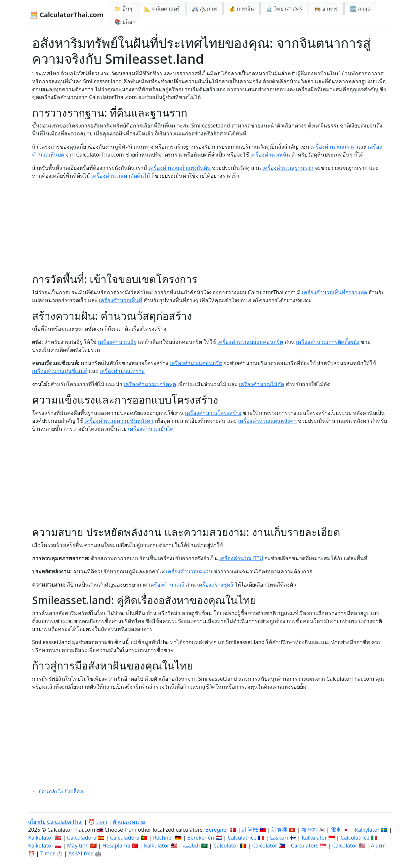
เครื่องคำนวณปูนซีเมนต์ (60, 371)
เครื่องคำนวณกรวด (333, 147)
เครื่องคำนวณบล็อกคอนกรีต (250, 342)
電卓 (336, 830)
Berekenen (201, 838)
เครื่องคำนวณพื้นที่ (121, 300)
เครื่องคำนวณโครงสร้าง (213, 413)
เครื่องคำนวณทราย (122, 371)
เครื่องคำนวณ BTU (241, 558)
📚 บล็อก (125, 22)
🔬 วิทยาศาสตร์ (284, 9)
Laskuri (279, 838)
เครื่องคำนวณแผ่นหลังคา (267, 421)
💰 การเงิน (241, 9)
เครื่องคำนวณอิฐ (117, 342)
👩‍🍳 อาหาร (326, 9)
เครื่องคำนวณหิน (270, 155)
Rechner (163, 838)
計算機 (250, 830)
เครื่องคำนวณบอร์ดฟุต (150, 384)
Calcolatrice (355, 838)
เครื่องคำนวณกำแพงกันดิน (180, 168)
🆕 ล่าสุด (360, 9)
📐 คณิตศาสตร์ (162, 9)
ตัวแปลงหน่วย (129, 822)
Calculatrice (242, 838)
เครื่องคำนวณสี (167, 585)
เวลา (102, 822)
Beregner (217, 830)
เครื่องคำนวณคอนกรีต (196, 363)
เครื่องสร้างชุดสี (215, 585)
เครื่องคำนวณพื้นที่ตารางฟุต (335, 292)
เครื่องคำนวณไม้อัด (261, 384)
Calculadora (82, 838)
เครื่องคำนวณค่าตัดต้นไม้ (121, 176)
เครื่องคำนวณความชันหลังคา (119, 421)
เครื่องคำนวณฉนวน (189, 571)
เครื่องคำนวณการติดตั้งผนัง (328, 342)
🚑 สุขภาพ (204, 9)
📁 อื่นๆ (123, 9)
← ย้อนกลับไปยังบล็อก (58, 791)
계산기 (309, 830)
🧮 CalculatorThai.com (67, 15)
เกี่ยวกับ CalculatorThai (55, 822)
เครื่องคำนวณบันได (151, 429)
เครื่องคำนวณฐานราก (288, 168)
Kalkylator (367, 830)
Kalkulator (41, 838)
